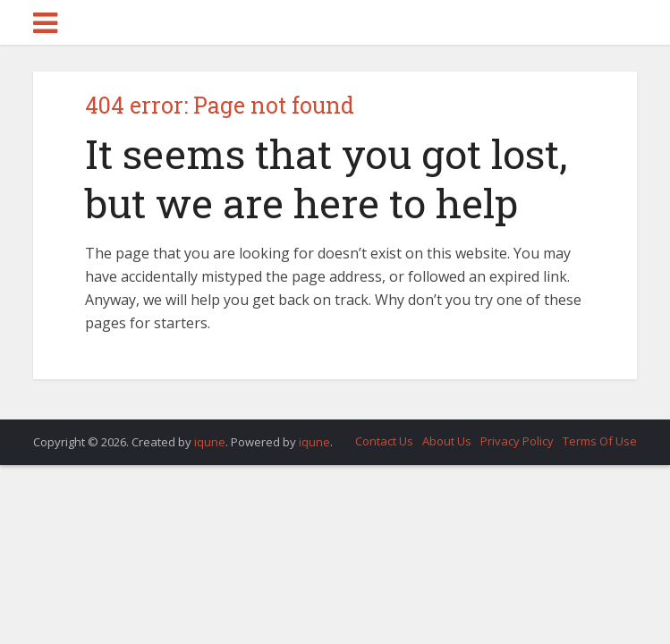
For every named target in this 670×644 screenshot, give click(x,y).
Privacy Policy (517, 441)
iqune (210, 442)
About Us (447, 441)
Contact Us (384, 441)
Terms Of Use (600, 441)
